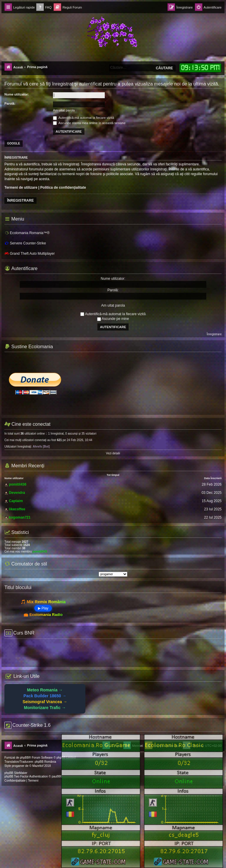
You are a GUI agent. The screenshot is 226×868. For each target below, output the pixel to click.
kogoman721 (20, 517)
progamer (18, 766)
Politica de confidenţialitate (63, 188)
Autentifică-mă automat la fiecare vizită (83, 118)
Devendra (17, 493)
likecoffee (17, 509)
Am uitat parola (64, 110)
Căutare (164, 68)
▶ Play (43, 608)
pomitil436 (18, 484)
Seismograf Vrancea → (45, 702)
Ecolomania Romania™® (27, 233)
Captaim (16, 501)
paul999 (57, 776)
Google (14, 143)
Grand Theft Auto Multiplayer (30, 254)
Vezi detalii (113, 453)
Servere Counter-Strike (25, 243)
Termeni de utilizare (21, 188)
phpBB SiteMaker (16, 773)
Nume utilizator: (17, 94)
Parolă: (10, 103)
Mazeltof (38, 766)
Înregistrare (20, 200)
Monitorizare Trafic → (45, 708)
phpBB (24, 758)
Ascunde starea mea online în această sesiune (89, 123)
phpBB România (45, 762)
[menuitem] (44, 8)
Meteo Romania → (45, 690)
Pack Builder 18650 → (45, 696)
